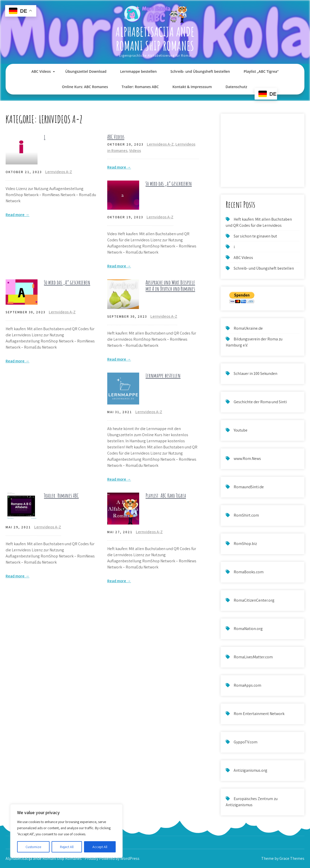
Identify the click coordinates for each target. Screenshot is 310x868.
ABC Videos (41, 71)
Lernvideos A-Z (59, 172)
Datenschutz (236, 87)
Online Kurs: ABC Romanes (85, 87)
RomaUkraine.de (248, 328)
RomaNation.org (248, 629)
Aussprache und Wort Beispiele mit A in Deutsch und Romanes (170, 285)
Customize (33, 847)
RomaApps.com (247, 685)
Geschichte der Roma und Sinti (260, 402)
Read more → (17, 215)
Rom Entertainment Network (259, 714)
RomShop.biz (245, 544)
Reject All (67, 847)
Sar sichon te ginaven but (255, 236)
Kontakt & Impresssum (192, 87)
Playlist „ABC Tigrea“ (261, 71)
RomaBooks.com (249, 572)
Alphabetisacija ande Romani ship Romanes (155, 39)
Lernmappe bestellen (138, 71)
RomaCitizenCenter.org (254, 600)
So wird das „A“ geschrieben (67, 282)
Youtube (241, 430)
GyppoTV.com (246, 742)
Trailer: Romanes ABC (140, 87)
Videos (135, 151)
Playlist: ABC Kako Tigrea (166, 496)
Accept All (100, 847)
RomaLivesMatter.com (253, 657)
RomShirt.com (246, 515)
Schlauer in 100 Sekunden (255, 373)
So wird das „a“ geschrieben (169, 183)
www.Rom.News (247, 459)
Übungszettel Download (86, 71)
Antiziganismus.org (251, 770)
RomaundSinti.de (249, 487)
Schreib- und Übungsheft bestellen (200, 71)
